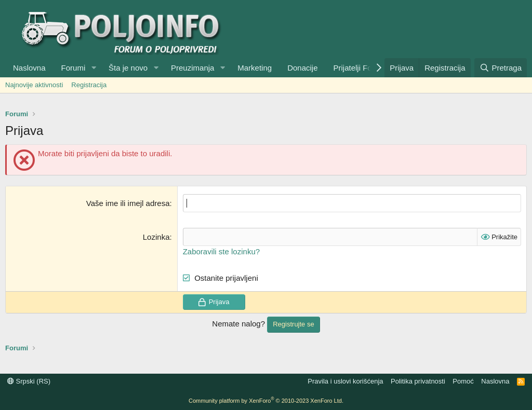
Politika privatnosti (418, 381)
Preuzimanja (192, 68)
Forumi (74, 68)
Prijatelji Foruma (362, 68)
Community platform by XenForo (266, 401)
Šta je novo (128, 68)
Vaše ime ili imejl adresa (128, 203)
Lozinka (156, 237)
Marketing (255, 68)
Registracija (89, 85)
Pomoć (463, 381)
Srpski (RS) (29, 381)
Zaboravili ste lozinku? (221, 251)
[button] (94, 68)
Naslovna (29, 68)
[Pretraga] (501, 68)
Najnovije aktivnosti (34, 85)
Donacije (302, 68)
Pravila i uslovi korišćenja (345, 381)
